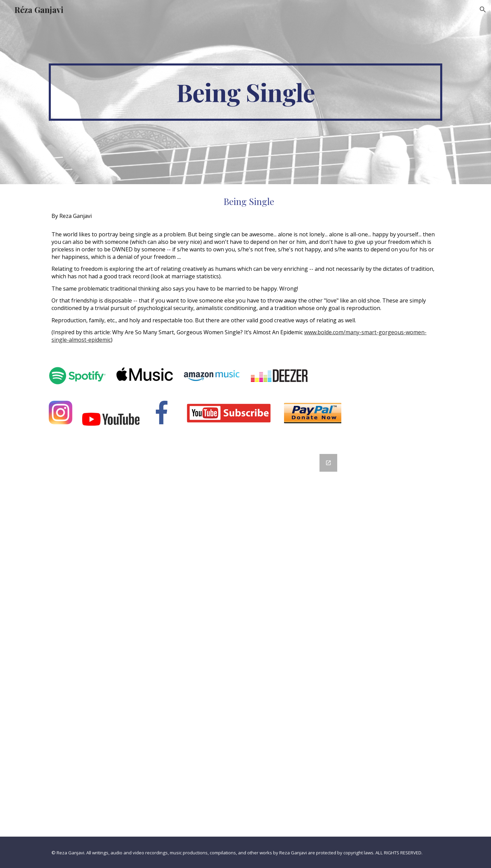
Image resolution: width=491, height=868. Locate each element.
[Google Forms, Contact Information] (245, 641)
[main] (245, 92)
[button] (483, 10)
